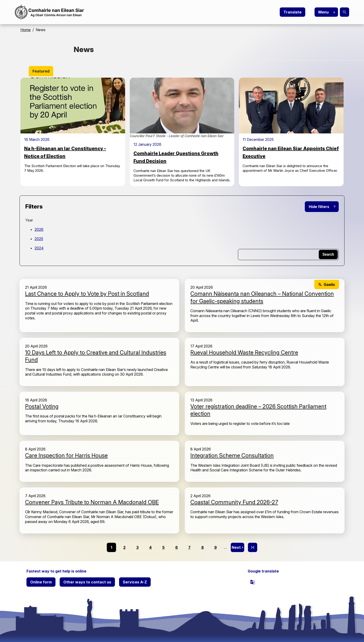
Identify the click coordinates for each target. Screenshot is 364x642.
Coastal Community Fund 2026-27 (234, 502)
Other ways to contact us (87, 582)
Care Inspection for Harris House (66, 455)
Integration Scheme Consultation (232, 455)
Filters (34, 207)
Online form (41, 582)
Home (26, 30)
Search (344, 12)
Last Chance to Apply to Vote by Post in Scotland (87, 294)
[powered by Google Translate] (253, 582)
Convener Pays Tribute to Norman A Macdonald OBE (92, 502)
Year (29, 220)
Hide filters (319, 207)
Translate (292, 12)
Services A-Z (135, 582)
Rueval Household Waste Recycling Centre (244, 352)
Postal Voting (42, 406)
